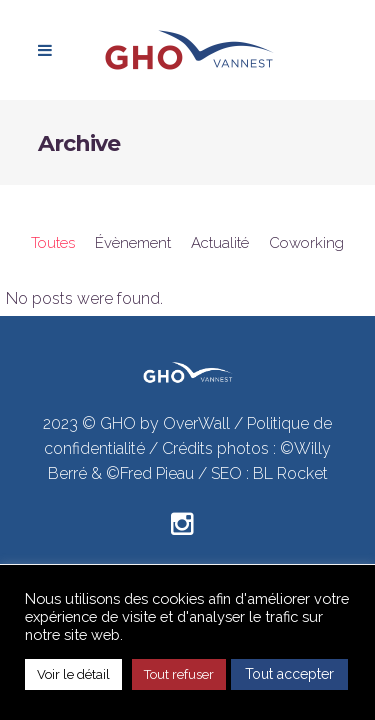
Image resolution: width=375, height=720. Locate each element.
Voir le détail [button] (73, 674)
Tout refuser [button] (179, 674)
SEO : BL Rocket (269, 473)
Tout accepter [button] (289, 674)
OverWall (196, 423)
